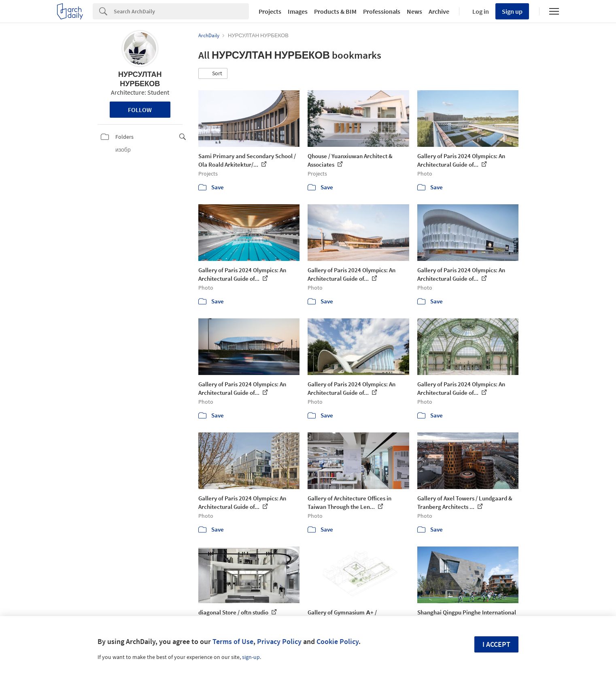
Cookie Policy (338, 641)
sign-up (251, 657)
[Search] (181, 11)
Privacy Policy (279, 641)
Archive (439, 11)
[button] (213, 74)
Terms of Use (233, 641)
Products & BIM (335, 11)
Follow (140, 110)
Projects (270, 11)
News (414, 11)
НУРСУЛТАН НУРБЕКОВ (140, 79)
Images (298, 11)
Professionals (382, 11)
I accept (496, 644)
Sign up (512, 11)
